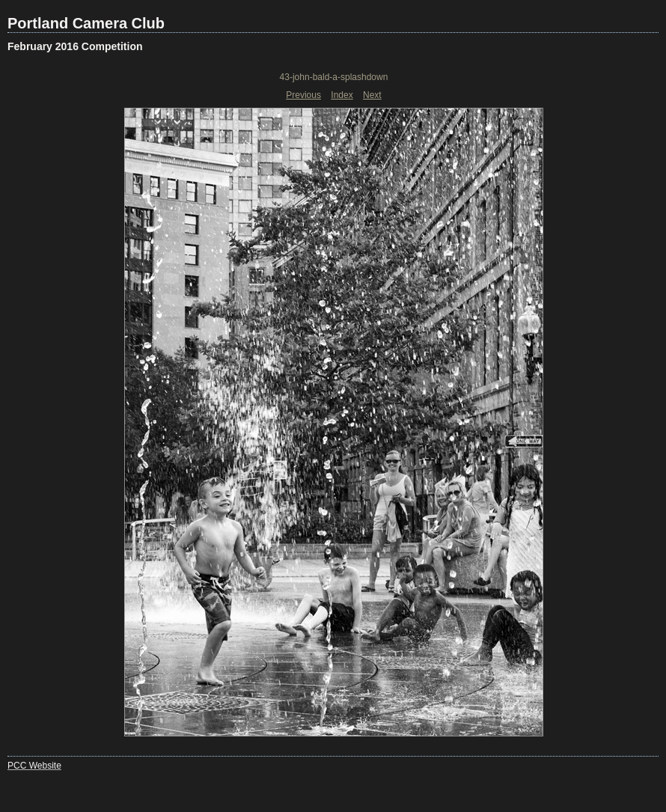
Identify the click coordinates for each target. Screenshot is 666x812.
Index (342, 95)
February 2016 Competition (75, 46)
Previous (303, 95)
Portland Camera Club (86, 23)
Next (372, 95)
